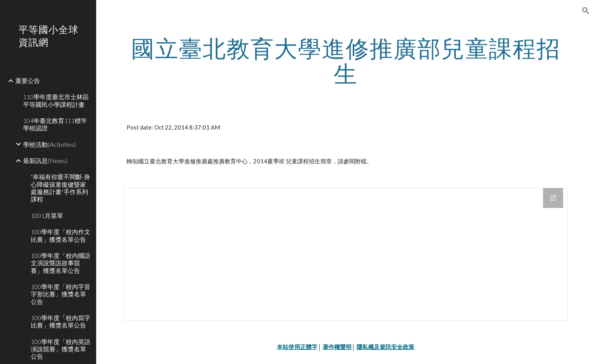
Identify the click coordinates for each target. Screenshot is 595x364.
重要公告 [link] (28, 81)
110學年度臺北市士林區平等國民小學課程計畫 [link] (56, 100)
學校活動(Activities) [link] (49, 144)
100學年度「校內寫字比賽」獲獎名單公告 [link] (61, 321)
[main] (345, 61)
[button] (586, 11)
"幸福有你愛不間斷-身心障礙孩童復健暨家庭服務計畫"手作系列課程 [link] (60, 188)
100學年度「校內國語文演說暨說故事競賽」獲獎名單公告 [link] (61, 263)
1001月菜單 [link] (47, 215)
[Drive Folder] (345, 254)
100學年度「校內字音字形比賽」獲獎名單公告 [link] (61, 294)
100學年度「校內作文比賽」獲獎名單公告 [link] (61, 235)
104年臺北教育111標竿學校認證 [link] (55, 124)
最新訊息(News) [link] (45, 160)
